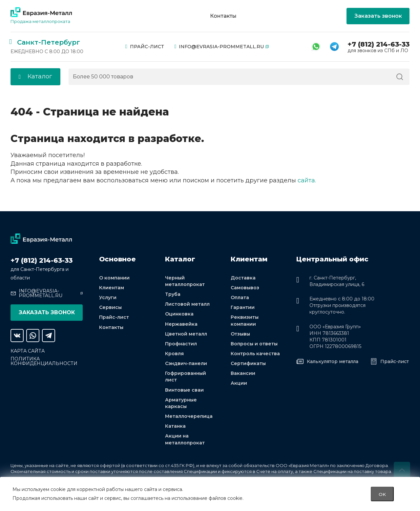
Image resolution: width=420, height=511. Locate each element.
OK (382, 494)
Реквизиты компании (245, 320)
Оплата (240, 297)
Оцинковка (179, 314)
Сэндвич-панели (186, 363)
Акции (239, 383)
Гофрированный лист (186, 377)
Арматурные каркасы (181, 403)
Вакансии (243, 373)
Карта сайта (28, 351)
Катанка (175, 426)
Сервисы (110, 307)
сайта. (307, 180)
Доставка (243, 278)
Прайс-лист (145, 47)
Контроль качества (255, 354)
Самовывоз (245, 288)
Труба (173, 294)
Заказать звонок (378, 16)
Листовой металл (187, 304)
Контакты (223, 16)
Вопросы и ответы (254, 344)
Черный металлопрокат (185, 281)
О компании (114, 278)
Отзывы (240, 334)
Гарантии (243, 307)
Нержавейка (181, 324)
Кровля (174, 354)
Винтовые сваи (184, 390)
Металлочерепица (189, 416)
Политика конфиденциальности (44, 361)
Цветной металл (186, 334)
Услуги (108, 297)
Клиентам (112, 288)
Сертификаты (248, 363)
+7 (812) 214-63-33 (378, 44)
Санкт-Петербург (49, 42)
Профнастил (181, 344)
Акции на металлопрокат (185, 439)
